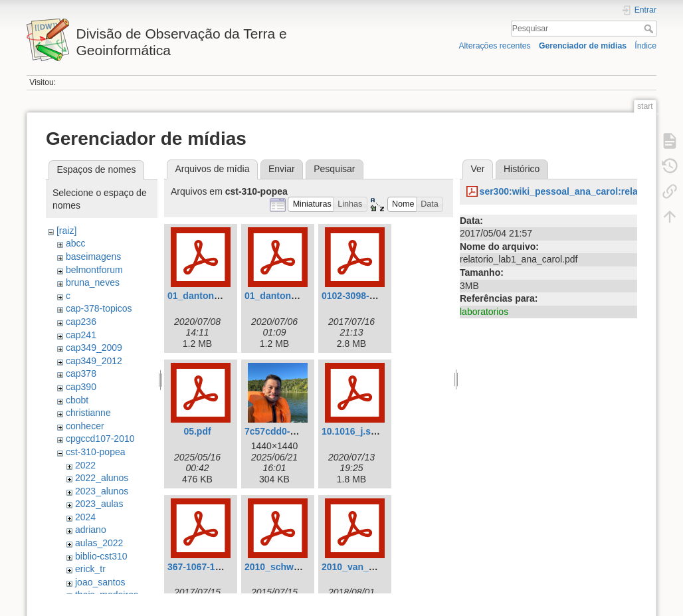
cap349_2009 (94, 348)
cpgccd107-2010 (100, 439)
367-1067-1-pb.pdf (207, 567)
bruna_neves (93, 282)
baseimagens (93, 257)
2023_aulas (99, 504)
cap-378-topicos (99, 308)
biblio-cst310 (101, 556)
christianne (88, 413)
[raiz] (66, 231)
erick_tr (90, 569)
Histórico (522, 169)
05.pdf (197, 431)
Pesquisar (650, 29)
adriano (91, 530)
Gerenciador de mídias (583, 46)
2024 (85, 517)
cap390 (81, 387)
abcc (76, 243)
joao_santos (100, 582)
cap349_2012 (94, 361)
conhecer (85, 426)
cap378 (81, 373)
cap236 (81, 322)
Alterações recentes (494, 46)
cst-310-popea (96, 452)
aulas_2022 (99, 543)
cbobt (77, 400)
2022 (85, 465)
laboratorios (484, 312)
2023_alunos (102, 491)
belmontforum (94, 270)
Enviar (282, 169)
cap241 (81, 335)
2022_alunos (102, 478)
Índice (645, 46)
